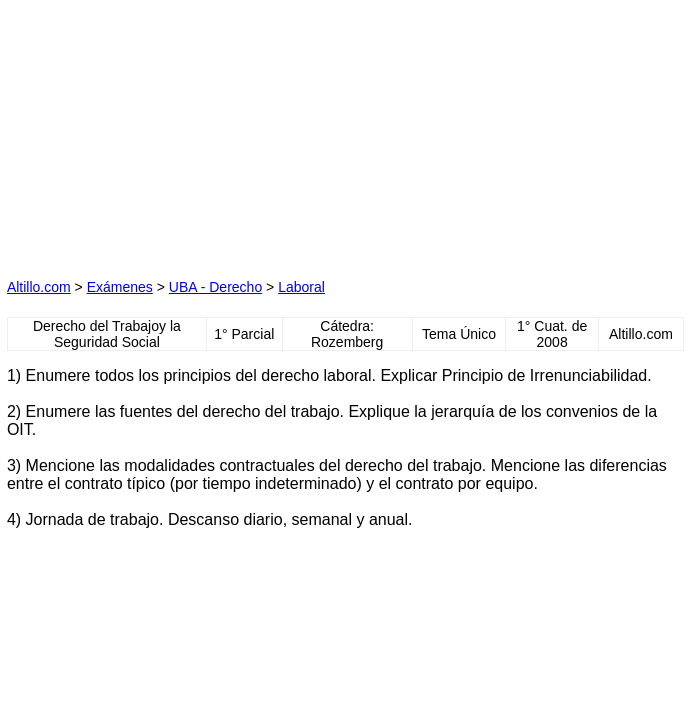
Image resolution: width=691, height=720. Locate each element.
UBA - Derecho (215, 287)
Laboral (301, 287)
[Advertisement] (162, 132)
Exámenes (120, 287)
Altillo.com (39, 287)
